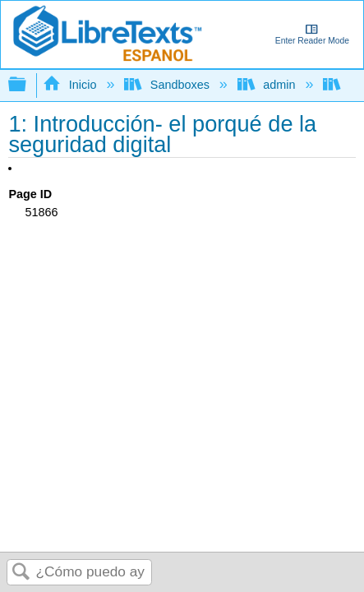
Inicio (71, 85)
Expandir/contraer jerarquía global (28, 85)
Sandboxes (168, 85)
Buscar (21, 573)
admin (268, 85)
